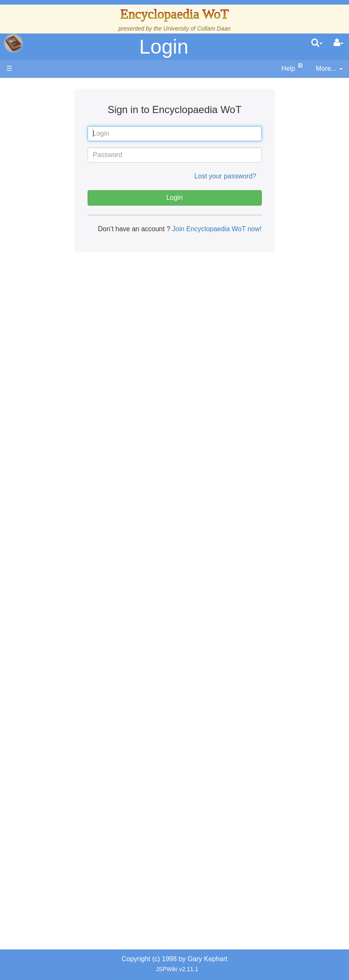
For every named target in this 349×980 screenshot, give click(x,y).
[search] (317, 43)
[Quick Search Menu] (317, 43)
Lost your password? (225, 176)
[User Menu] (339, 43)
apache (13, 43)
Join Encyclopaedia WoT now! (216, 229)
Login (164, 47)
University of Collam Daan (197, 28)
